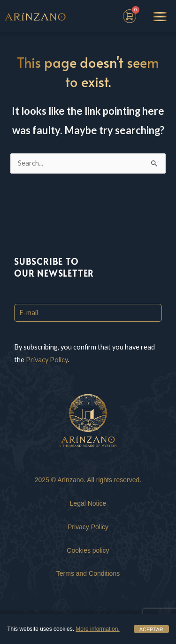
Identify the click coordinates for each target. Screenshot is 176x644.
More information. (97, 629)
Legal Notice (88, 503)
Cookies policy (88, 550)
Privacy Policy (47, 360)
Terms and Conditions (88, 573)
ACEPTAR (151, 629)
